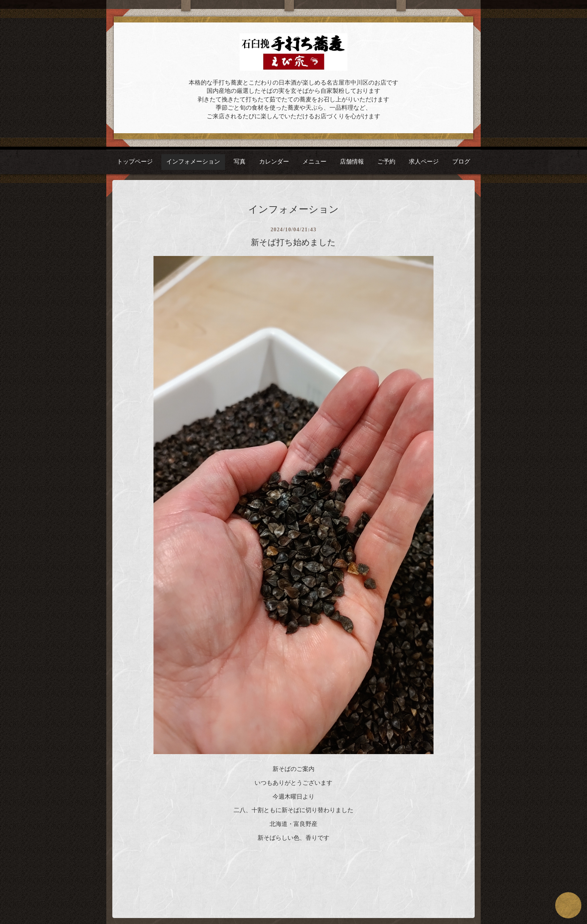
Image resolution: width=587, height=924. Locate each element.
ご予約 (386, 161)
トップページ (135, 161)
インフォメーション (193, 161)
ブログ (461, 161)
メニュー (314, 161)
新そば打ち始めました (293, 242)
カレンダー (274, 161)
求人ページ (424, 161)
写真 (240, 161)
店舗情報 (352, 161)
